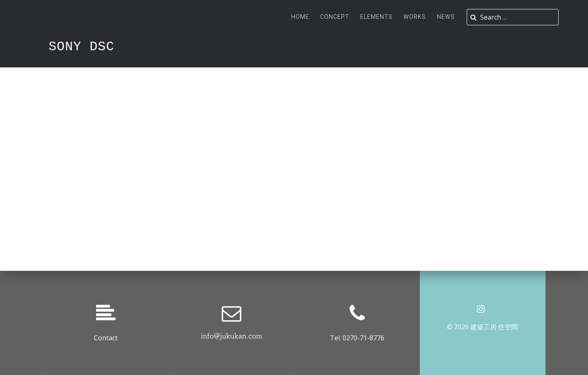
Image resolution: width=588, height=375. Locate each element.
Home (300, 17)
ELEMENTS (376, 17)
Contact (106, 338)
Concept (335, 17)
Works (415, 17)
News (446, 17)
